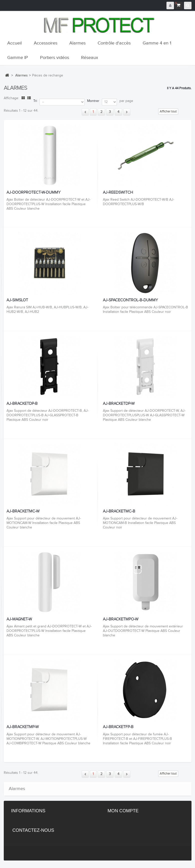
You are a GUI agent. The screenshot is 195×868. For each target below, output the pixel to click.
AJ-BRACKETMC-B (119, 511)
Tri (35, 101)
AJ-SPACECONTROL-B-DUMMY (130, 300)
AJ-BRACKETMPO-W (121, 619)
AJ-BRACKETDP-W (119, 404)
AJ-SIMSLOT (17, 300)
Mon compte (123, 811)
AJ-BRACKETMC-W (23, 511)
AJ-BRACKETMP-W (23, 727)
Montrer (93, 101)
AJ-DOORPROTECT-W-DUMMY (34, 193)
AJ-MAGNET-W (19, 619)
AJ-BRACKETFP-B (118, 727)
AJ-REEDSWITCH (118, 193)
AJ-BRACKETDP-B (22, 404)
